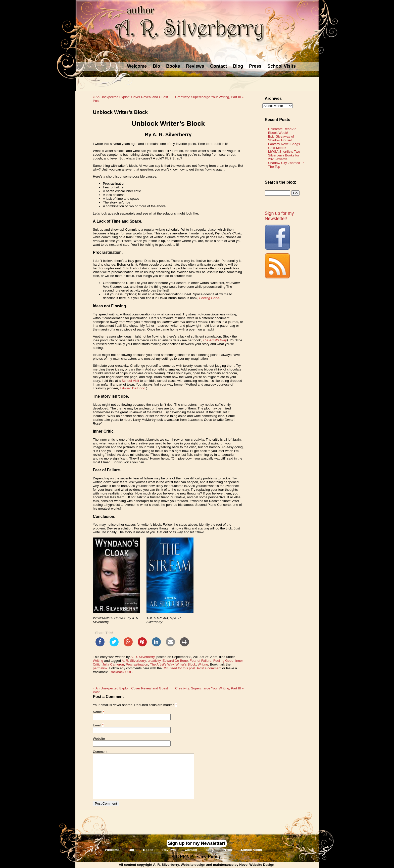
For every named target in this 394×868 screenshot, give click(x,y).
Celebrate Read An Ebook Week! (282, 131)
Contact (218, 66)
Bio (156, 66)
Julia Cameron (113, 664)
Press (255, 66)
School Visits (282, 66)
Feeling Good (223, 661)
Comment (100, 752)
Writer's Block (186, 664)
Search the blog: (281, 182)
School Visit (130, 381)
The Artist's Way (162, 664)
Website (99, 739)
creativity (154, 661)
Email (97, 725)
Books (173, 66)
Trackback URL (120, 672)
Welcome (137, 66)
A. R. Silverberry (142, 657)
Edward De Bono (133, 388)
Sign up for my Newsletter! (279, 216)
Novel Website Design (257, 865)
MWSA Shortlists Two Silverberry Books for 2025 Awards (284, 155)
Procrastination (137, 664)
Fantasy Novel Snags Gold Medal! (284, 146)
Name (97, 712)
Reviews (195, 66)
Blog (238, 66)
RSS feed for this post (179, 668)
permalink (100, 668)
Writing (98, 661)
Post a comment (209, 668)
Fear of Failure (201, 661)
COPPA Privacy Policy (196, 856)
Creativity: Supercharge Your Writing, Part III (209, 97)
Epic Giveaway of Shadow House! (281, 138)
